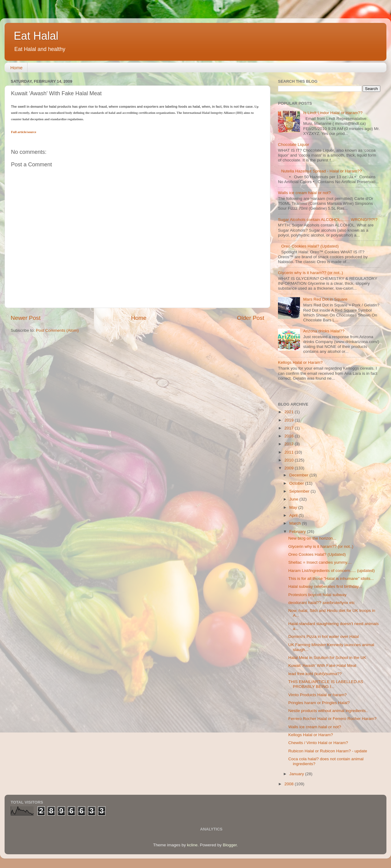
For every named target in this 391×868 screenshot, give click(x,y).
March (296, 523)
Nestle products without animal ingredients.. (328, 711)
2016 (290, 436)
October (297, 483)
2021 (290, 412)
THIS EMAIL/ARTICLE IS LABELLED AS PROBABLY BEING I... (326, 684)
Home (16, 68)
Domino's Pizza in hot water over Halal (324, 637)
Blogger (230, 845)
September (300, 491)
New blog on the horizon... (312, 538)
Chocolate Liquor (294, 145)
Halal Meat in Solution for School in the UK (327, 658)
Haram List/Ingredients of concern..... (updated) (332, 571)
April (294, 515)
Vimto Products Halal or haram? (318, 695)
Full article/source (24, 132)
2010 (290, 460)
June (294, 499)
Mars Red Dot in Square (325, 299)
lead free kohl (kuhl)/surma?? (315, 674)
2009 (290, 468)
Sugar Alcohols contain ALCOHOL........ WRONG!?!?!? (328, 220)
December (299, 475)
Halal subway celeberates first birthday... (325, 586)
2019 (290, 420)
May (294, 507)
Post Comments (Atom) (57, 330)
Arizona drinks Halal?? (324, 331)
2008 (290, 784)
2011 (290, 452)
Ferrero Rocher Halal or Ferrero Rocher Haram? (333, 719)
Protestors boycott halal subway (318, 595)
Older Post (251, 318)
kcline (192, 845)
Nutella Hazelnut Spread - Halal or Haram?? (321, 171)
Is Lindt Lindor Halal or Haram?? (333, 113)
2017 (290, 428)
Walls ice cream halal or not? (304, 193)
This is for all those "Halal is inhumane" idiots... (331, 579)
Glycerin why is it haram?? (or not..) (311, 273)
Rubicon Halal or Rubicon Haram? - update (328, 751)
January (297, 774)
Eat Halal (36, 36)
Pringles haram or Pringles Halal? (319, 703)
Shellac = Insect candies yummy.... (320, 562)
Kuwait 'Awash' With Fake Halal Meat (322, 665)
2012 (290, 444)
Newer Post (26, 318)
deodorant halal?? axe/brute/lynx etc (322, 603)
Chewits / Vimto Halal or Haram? (318, 743)
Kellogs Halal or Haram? (300, 362)
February (298, 532)
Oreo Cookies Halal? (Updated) (310, 246)
